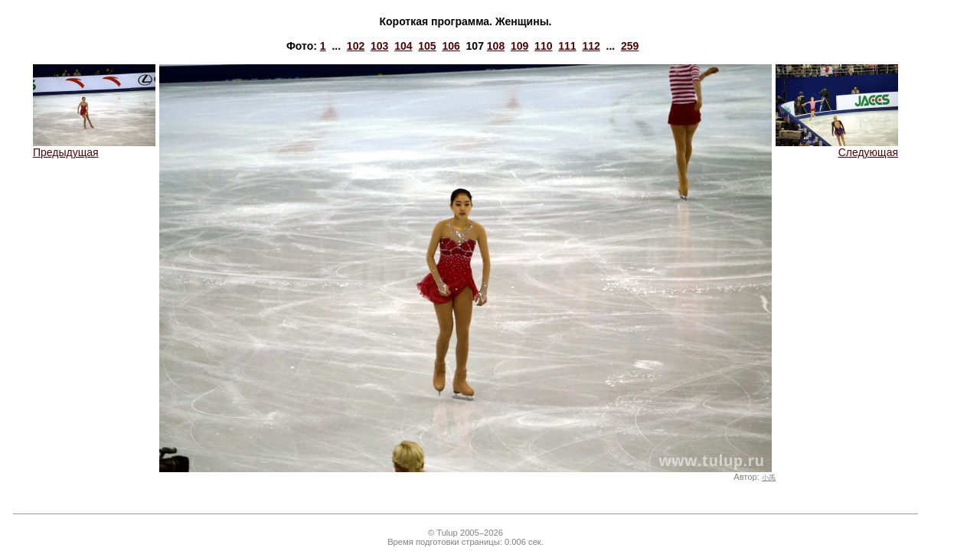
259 (630, 46)
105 (427, 46)
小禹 (769, 478)
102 (356, 46)
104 (403, 46)
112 (591, 46)
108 (496, 46)
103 (379, 46)
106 (451, 46)
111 (567, 46)
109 (519, 46)
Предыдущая (94, 147)
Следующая (837, 147)
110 (543, 46)
